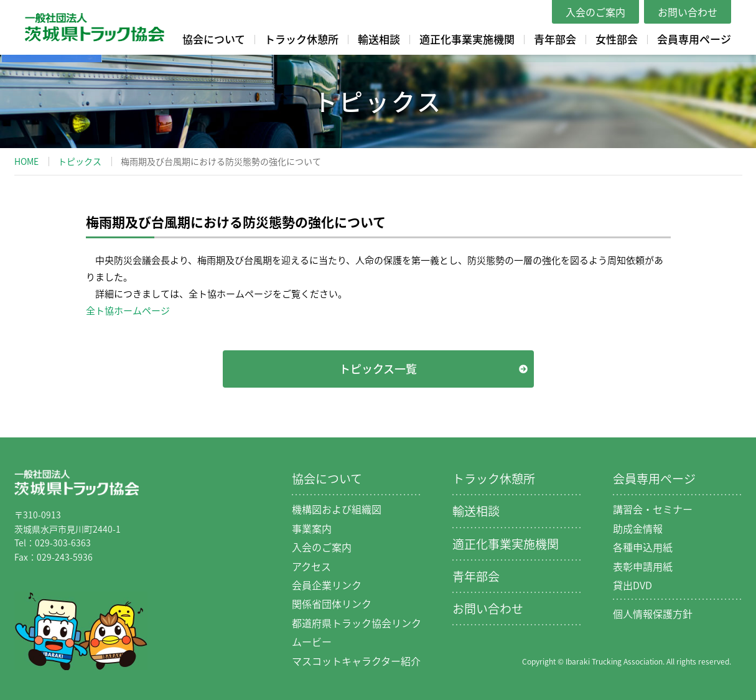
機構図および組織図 (337, 509)
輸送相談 (379, 39)
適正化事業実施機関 (467, 39)
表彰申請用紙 (643, 566)
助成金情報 (638, 528)
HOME (26, 161)
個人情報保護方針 (653, 614)
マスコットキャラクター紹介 (356, 661)
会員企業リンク (327, 585)
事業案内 (312, 528)
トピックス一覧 (378, 369)
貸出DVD (632, 585)
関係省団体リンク (332, 604)
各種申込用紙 (643, 547)
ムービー (312, 642)
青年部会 (555, 39)
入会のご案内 (595, 12)
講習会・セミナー (653, 509)
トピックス (80, 161)
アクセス (311, 566)
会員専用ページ (694, 39)
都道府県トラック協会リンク (357, 623)
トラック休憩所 (301, 39)
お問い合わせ (688, 12)
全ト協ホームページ (128, 310)
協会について (214, 39)
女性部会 (617, 39)
